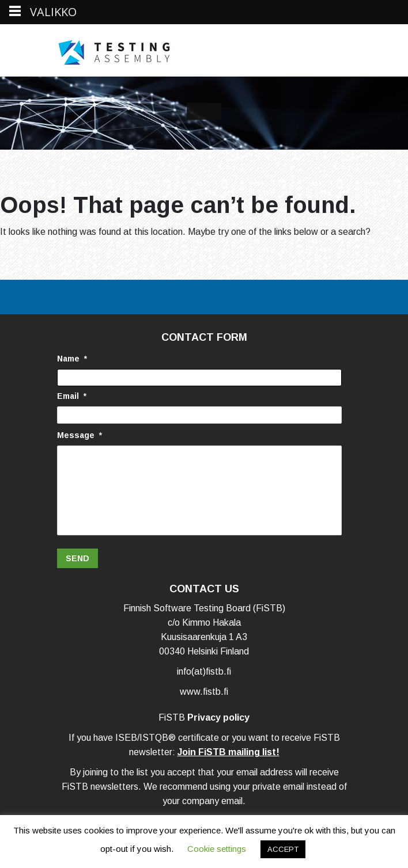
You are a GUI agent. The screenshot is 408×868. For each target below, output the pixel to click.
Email (72, 396)
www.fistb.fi (204, 694)
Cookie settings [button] (217, 849)
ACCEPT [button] (283, 849)
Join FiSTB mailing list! (228, 755)
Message (80, 435)
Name (72, 359)
